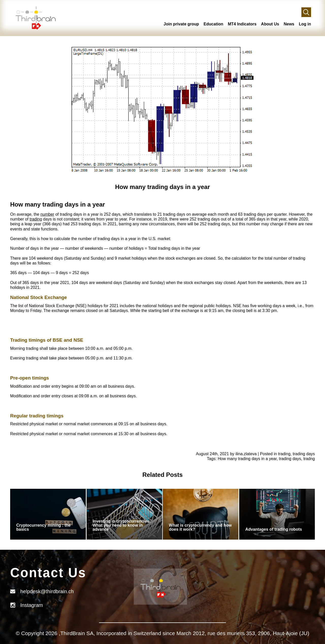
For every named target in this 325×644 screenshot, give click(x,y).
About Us (270, 24)
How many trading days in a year (247, 459)
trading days (304, 454)
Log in (305, 24)
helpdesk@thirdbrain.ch (47, 591)
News (289, 24)
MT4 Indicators (242, 24)
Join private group (181, 24)
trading (36, 219)
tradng (309, 459)
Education (213, 24)
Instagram (32, 605)
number (47, 214)
